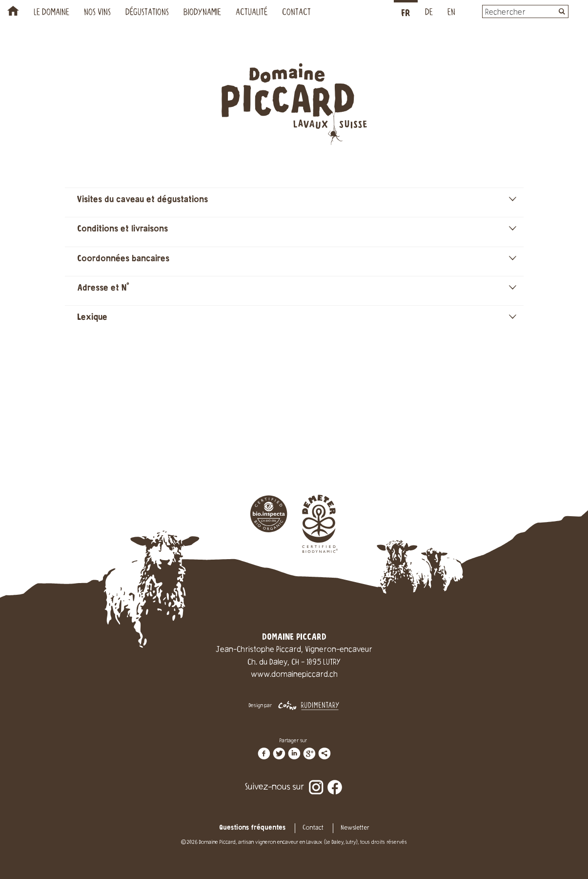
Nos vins (97, 13)
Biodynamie (202, 13)
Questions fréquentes (252, 828)
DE (429, 13)
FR (406, 13)
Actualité (252, 13)
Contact (296, 13)
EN (451, 13)
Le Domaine (51, 13)
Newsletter (355, 828)
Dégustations (147, 13)
